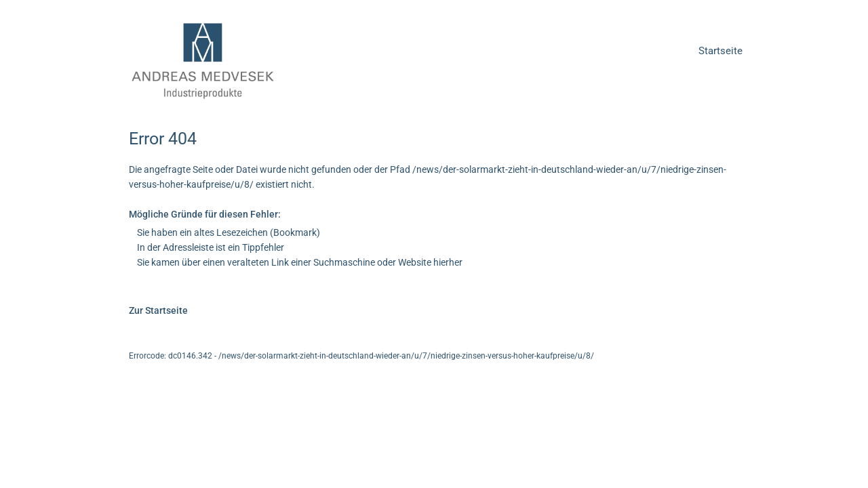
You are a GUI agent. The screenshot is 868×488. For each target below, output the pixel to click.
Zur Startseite (158, 310)
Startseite (721, 51)
